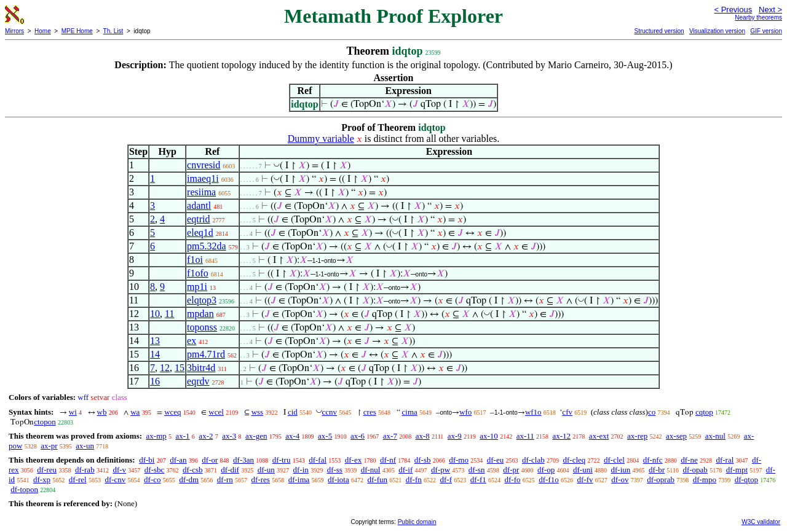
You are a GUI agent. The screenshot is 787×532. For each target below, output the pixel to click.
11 (169, 314)
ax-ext (599, 436)
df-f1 (478, 479)
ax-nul (715, 436)
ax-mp (156, 436)
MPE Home (77, 31)
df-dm (189, 479)
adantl (199, 205)
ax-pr (49, 446)
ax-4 (292, 436)
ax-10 (489, 436)
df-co (152, 479)
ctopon (45, 422)
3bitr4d (201, 368)
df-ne (689, 460)
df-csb (193, 470)
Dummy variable (321, 139)
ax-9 (455, 436)
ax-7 (390, 436)
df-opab (695, 470)
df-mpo (705, 479)
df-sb (423, 460)
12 (165, 368)
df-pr (511, 470)
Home (43, 31)
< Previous (733, 10)
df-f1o (549, 479)
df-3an (243, 460)
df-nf (388, 460)
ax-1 (183, 436)
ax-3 (229, 436)
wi (73, 412)
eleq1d (200, 233)
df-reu (47, 470)
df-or (210, 460)
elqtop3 (202, 300)
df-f (446, 479)
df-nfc (653, 460)
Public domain (417, 522)
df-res (261, 479)
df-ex (353, 460)
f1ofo (198, 273)
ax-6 (358, 436)
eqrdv (198, 381)
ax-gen (256, 436)
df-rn (225, 479)
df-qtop (746, 479)
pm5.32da (207, 246)
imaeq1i (203, 178)
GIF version (766, 31)
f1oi (195, 260)
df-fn (414, 479)
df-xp (42, 479)
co (652, 412)
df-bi (147, 460)
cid (293, 412)
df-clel (614, 460)
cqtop (704, 412)
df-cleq (574, 460)
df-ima (299, 479)
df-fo (512, 479)
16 (155, 381)
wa (135, 412)
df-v (119, 470)
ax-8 (423, 436)
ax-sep (676, 436)
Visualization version (717, 31)
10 (155, 314)
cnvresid (204, 165)
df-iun (621, 470)
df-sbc (155, 470)
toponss (202, 327)
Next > (770, 10)
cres (370, 412)
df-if (405, 470)
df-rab (85, 470)
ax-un (85, 446)
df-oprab (661, 479)
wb (102, 412)
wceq (172, 412)
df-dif (230, 470)
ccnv (330, 412)
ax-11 (525, 436)
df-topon (24, 489)
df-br (657, 470)
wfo (465, 412)
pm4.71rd (206, 354)
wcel (216, 412)
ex (192, 341)
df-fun (377, 479)
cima (410, 412)
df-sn (477, 470)
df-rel (78, 479)
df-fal (318, 460)
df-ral (725, 460)
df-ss (335, 470)
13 (155, 341)
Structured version (659, 31)
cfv (567, 412)
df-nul (371, 470)
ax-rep (637, 436)
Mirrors (14, 31)
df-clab (533, 460)
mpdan (200, 314)
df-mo (459, 460)
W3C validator (761, 522)
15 (180, 368)
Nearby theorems (758, 18)
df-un (266, 470)
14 (155, 354)
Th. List (113, 31)
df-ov (620, 479)
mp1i (197, 287)
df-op (546, 470)
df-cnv (115, 479)
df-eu (495, 460)
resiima (201, 192)
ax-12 (562, 436)
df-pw (441, 470)
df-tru (282, 460)
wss (258, 412)
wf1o (533, 412)
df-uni (583, 470)
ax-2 (206, 436)
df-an (178, 460)
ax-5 (325, 436)
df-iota (338, 479)
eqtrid (198, 219)
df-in (301, 470)
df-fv (585, 479)
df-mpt (737, 470)
